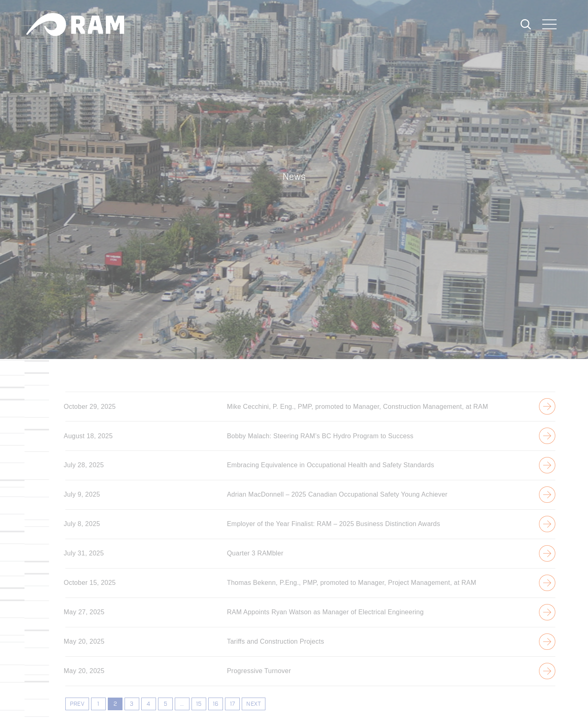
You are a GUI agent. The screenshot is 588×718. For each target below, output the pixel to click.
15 (199, 704)
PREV (77, 704)
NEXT (254, 704)
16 (216, 704)
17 (233, 704)
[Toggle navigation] (550, 25)
